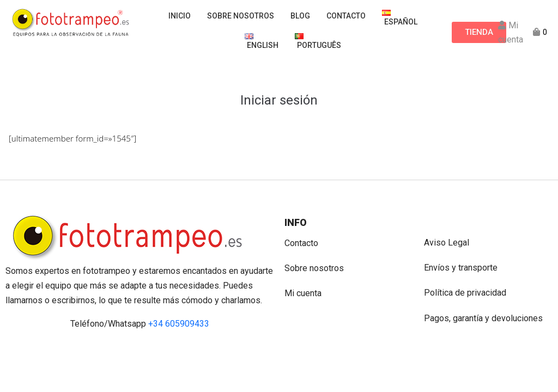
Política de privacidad (465, 293)
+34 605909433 (179, 324)
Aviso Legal (447, 243)
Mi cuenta (303, 293)
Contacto (301, 243)
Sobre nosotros (314, 268)
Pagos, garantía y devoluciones (483, 318)
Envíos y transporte (461, 268)
